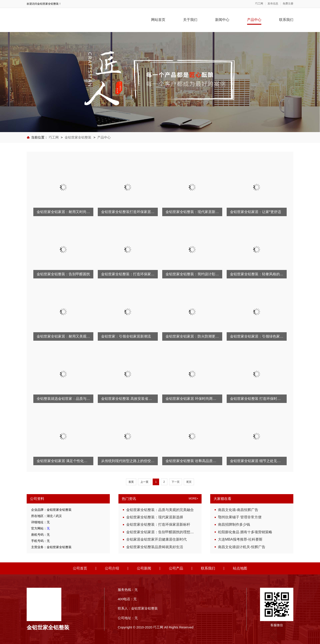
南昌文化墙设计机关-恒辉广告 (242, 547)
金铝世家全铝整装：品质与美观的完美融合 (160, 510)
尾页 (189, 482)
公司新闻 (144, 568)
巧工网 (259, 4)
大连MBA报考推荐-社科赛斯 (240, 539)
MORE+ (193, 499)
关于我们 (190, 20)
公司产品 (176, 568)
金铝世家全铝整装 (78, 137)
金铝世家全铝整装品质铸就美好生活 (155, 547)
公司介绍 (112, 568)
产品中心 (254, 20)
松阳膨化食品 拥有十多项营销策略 (245, 532)
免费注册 (288, 4)
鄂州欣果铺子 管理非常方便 (240, 517)
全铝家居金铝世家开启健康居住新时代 (156, 539)
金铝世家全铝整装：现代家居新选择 (155, 517)
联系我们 (286, 20)
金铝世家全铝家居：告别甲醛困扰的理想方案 (162, 532)
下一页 (176, 482)
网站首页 (158, 20)
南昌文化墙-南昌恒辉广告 (238, 510)
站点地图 (240, 568)
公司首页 (80, 568)
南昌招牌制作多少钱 (234, 524)
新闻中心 (222, 20)
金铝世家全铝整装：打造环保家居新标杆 (158, 524)
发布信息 (273, 4)
